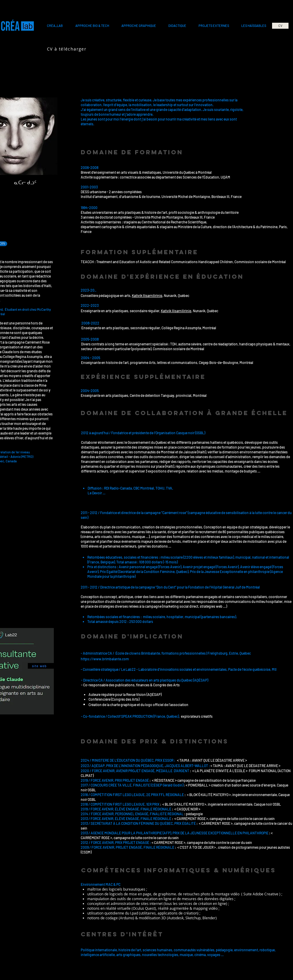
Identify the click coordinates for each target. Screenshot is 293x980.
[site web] (41, 666)
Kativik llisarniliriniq (147, 295)
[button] (55, 26)
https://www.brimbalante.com (105, 659)
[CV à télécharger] (67, 49)
